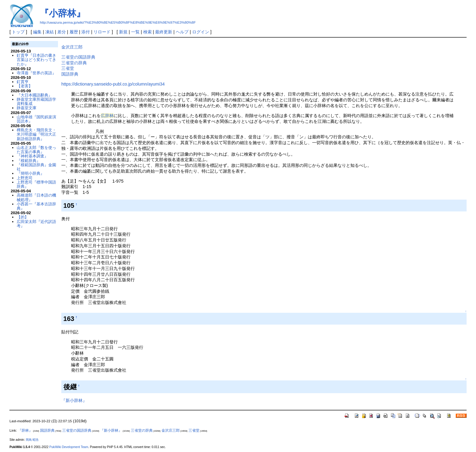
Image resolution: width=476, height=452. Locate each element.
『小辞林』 (63, 13)
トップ (18, 32)
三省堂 (68, 68)
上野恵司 (25, 178)
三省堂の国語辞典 (78, 57)
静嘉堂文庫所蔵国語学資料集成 (36, 101)
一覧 (135, 32)
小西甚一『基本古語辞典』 (36, 206)
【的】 (23, 217)
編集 (37, 32)
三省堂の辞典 (74, 63)
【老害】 (25, 86)
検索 (148, 32)
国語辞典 (70, 74)
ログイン (201, 32)
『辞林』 (25, 430)
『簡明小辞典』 (31, 173)
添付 (86, 32)
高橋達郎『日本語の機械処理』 (36, 197)
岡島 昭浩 (32, 440)
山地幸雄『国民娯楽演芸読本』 (36, 119)
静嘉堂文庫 (27, 108)
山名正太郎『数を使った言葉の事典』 (36, 150)
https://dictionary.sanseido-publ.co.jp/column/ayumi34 (113, 84)
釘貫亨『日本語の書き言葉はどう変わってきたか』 (36, 60)
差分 (62, 32)
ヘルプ (182, 32)
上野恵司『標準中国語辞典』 (36, 184)
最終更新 (164, 32)
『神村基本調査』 (32, 156)
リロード (102, 32)
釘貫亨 (23, 82)
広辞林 (107, 116)
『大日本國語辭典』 (34, 95)
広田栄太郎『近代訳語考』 (36, 224)
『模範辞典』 (29, 161)
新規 (123, 32)
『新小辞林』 (74, 400)
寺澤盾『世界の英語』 (36, 73)
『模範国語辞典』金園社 (36, 167)
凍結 (49, 32)
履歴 (74, 32)
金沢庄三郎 (72, 47)
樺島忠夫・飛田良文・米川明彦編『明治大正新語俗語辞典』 (36, 134)
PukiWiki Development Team (69, 447)
